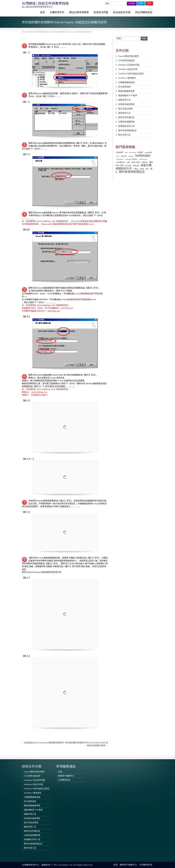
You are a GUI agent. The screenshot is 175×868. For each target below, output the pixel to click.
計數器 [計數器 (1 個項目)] (136, 169)
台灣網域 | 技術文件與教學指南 (45, 3)
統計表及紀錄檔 (125, 109)
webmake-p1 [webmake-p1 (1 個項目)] (120, 159)
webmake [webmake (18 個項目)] (143, 155)
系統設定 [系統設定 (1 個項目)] (145, 162)
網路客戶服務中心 (66, 776)
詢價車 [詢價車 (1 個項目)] (142, 169)
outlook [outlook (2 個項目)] (124, 156)
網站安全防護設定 (126, 117)
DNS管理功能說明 (126, 61)
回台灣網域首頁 (144, 12)
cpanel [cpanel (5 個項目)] (120, 152)
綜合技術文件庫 (122, 12)
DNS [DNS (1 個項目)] (126, 153)
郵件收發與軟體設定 (127, 130)
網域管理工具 (124, 113)
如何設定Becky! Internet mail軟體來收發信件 (43, 743)
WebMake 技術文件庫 (128, 69)
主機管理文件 (57, 12)
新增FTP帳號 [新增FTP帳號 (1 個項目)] (136, 162)
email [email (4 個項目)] (140, 152)
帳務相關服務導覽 (126, 91)
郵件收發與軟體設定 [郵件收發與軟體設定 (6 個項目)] (132, 172)
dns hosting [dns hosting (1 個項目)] (133, 153)
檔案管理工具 (124, 100)
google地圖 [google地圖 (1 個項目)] (148, 153)
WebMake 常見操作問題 (129, 65)
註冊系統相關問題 (126, 122)
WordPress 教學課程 (127, 78)
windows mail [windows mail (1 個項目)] (143, 159)
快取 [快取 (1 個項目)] (128, 162)
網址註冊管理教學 (79, 12)
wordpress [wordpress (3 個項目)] (121, 162)
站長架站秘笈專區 (126, 104)
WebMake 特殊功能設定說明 (131, 74)
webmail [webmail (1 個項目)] (131, 156)
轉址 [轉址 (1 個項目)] (147, 169)
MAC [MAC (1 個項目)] (118, 156)
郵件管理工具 (124, 135)
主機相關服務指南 (126, 82)
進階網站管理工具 (126, 126)
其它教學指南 (124, 87)
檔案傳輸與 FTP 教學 (128, 95)
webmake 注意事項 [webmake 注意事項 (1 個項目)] (131, 159)
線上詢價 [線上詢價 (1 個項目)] (128, 166)
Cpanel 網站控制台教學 (129, 56)
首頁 (42, 12)
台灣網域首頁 (64, 780)
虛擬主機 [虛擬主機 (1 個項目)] (136, 166)
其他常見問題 (101, 12)
